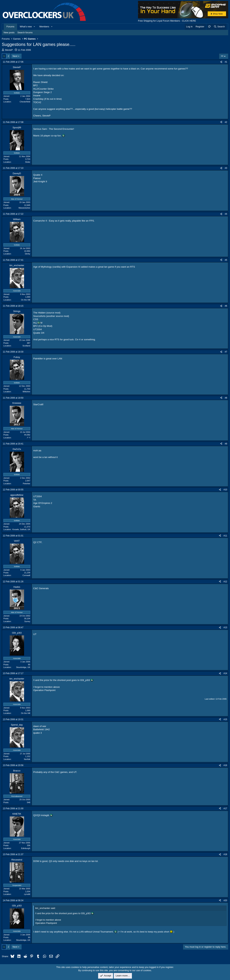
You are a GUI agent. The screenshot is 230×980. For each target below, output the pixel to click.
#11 (225, 536)
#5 (226, 260)
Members (44, 27)
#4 (226, 214)
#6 (226, 306)
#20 (225, 900)
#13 (225, 627)
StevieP (9, 50)
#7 (226, 352)
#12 (225, 582)
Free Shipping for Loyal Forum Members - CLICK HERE (167, 21)
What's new (26, 27)
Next (15, 56)
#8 (226, 398)
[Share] (221, 62)
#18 (225, 854)
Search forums (25, 32)
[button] (34, 27)
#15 (225, 719)
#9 (226, 444)
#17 (225, 809)
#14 (225, 673)
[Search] (219, 27)
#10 (225, 490)
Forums (10, 27)
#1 (226, 62)
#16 (225, 765)
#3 (226, 168)
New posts (9, 32)
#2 (226, 122)
